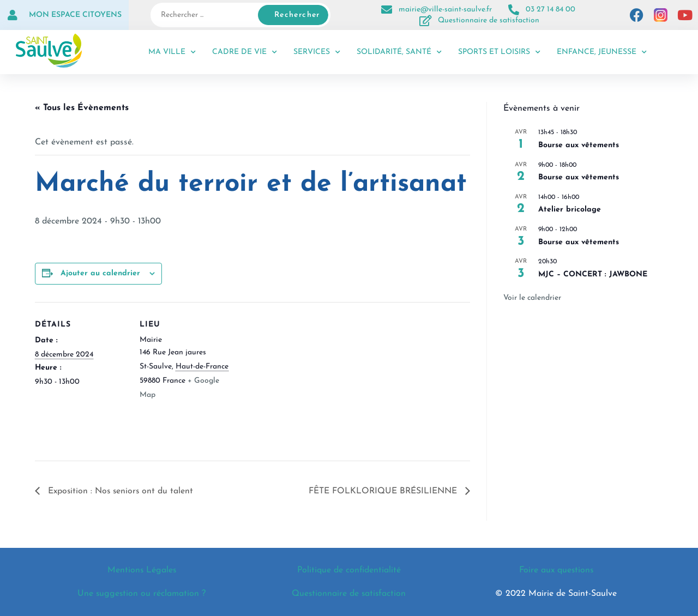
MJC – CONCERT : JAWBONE (593, 274)
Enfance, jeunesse (602, 52)
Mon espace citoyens (75, 15)
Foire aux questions (556, 570)
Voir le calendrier (532, 298)
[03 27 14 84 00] (514, 10)
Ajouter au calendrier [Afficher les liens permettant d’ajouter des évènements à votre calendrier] (100, 273)
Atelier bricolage (570, 210)
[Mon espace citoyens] (13, 15)
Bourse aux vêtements (579, 145)
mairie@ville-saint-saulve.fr (445, 10)
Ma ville (172, 52)
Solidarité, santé (399, 52)
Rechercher (297, 15)
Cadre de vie (245, 52)
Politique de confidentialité (349, 570)
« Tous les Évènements (82, 108)
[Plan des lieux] (302, 378)
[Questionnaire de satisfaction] (426, 21)
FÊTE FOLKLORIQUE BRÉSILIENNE (384, 491)
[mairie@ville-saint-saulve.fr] (387, 10)
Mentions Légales (142, 570)
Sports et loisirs (499, 52)
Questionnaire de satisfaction (489, 20)
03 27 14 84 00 (550, 10)
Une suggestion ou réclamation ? (142, 594)
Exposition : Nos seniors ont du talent (120, 491)
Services (317, 52)
